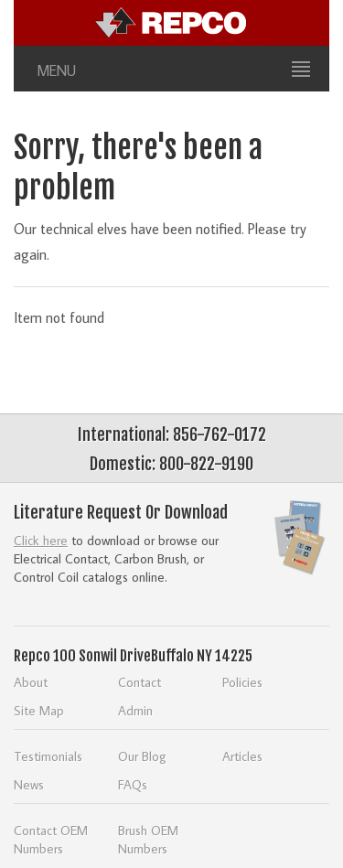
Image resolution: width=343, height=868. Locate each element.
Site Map (39, 710)
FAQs (133, 784)
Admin (135, 710)
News (29, 784)
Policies (242, 682)
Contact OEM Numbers (51, 839)
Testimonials (48, 756)
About (31, 682)
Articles (242, 756)
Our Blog (142, 756)
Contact (139, 682)
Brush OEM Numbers (148, 839)
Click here (41, 540)
